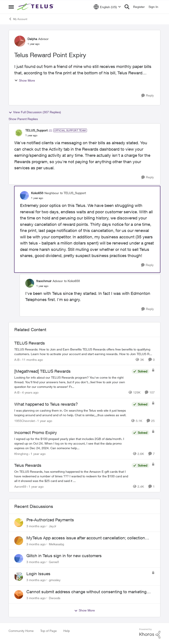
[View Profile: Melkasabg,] (19, 541)
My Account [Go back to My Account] (18, 19)
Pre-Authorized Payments (50, 520)
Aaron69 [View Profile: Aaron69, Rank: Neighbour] (20, 486)
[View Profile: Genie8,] (19, 558)
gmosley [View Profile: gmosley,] (55, 580)
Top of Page (49, 631)
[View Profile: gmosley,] (19, 576)
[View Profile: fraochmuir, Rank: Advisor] (30, 283)
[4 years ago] (29, 392)
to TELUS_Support (73, 193)
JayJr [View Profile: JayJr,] (53, 526)
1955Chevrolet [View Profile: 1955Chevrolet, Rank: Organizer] (25, 421)
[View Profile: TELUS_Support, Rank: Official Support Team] (19, 133)
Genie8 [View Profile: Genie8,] (54, 562)
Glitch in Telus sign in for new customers (64, 556)
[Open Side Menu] (11, 7)
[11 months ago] (32, 359)
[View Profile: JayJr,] (19, 523)
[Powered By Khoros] (150, 633)
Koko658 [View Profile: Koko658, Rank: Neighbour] (37, 193)
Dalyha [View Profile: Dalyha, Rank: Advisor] (32, 39)
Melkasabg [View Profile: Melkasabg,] (56, 544)
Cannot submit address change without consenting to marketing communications (86, 592)
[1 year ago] (44, 421)
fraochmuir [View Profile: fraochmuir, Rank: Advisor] (44, 281)
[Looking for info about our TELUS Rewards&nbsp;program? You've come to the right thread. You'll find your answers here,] (72, 382)
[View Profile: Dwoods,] (19, 595)
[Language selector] (107, 7)
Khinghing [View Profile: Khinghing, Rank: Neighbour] (21, 453)
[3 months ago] (36, 526)
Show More (25, 80)
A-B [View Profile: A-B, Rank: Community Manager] (17, 359)
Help (67, 631)
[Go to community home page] (36, 7)
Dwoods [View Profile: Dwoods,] (55, 598)
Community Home (21, 631)
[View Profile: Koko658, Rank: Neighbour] (24, 195)
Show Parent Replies (23, 119)
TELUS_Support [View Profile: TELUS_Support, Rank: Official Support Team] (36, 130)
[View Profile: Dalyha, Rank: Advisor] (20, 41)
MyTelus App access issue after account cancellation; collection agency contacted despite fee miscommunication (86, 538)
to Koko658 (72, 281)
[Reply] (148, 96)
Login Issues (38, 574)
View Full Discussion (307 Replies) (35, 112)
